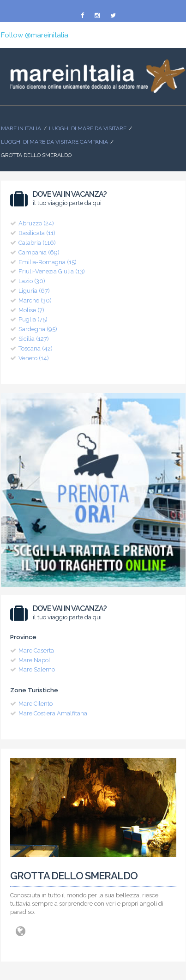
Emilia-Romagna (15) (48, 262)
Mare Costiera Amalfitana (53, 713)
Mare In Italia (21, 128)
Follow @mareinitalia (35, 35)
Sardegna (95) (38, 329)
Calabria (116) (37, 243)
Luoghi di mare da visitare (88, 128)
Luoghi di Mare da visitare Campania (54, 142)
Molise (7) (31, 310)
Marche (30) (35, 300)
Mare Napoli (35, 660)
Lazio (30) (32, 281)
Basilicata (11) (37, 233)
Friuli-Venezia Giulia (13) (52, 271)
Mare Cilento (36, 704)
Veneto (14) (34, 358)
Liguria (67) (34, 291)
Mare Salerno (37, 669)
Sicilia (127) (34, 339)
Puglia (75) (33, 319)
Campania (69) (39, 252)
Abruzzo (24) (36, 223)
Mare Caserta (36, 650)
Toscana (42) (36, 348)
